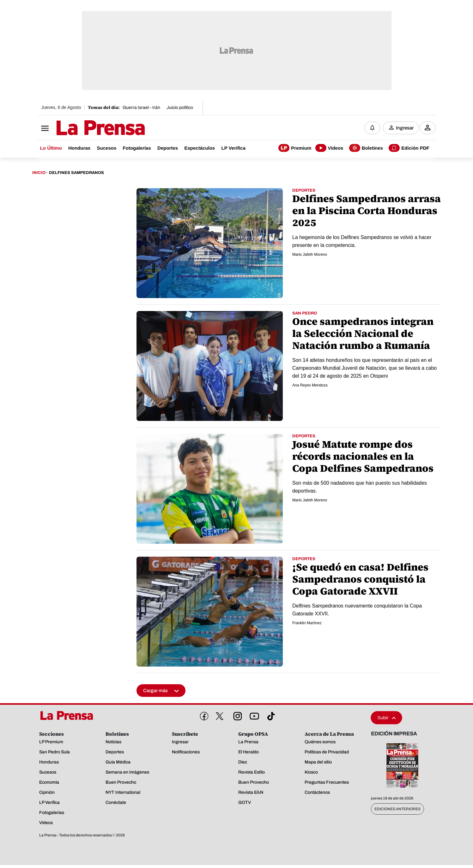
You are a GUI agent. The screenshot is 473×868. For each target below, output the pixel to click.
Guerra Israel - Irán (141, 108)
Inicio (39, 173)
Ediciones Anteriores (397, 809)
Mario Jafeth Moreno (310, 255)
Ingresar (405, 128)
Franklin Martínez (307, 623)
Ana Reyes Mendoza (310, 386)
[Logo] (85, 129)
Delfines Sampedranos (76, 173)
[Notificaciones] (372, 128)
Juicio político (180, 108)
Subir (386, 718)
